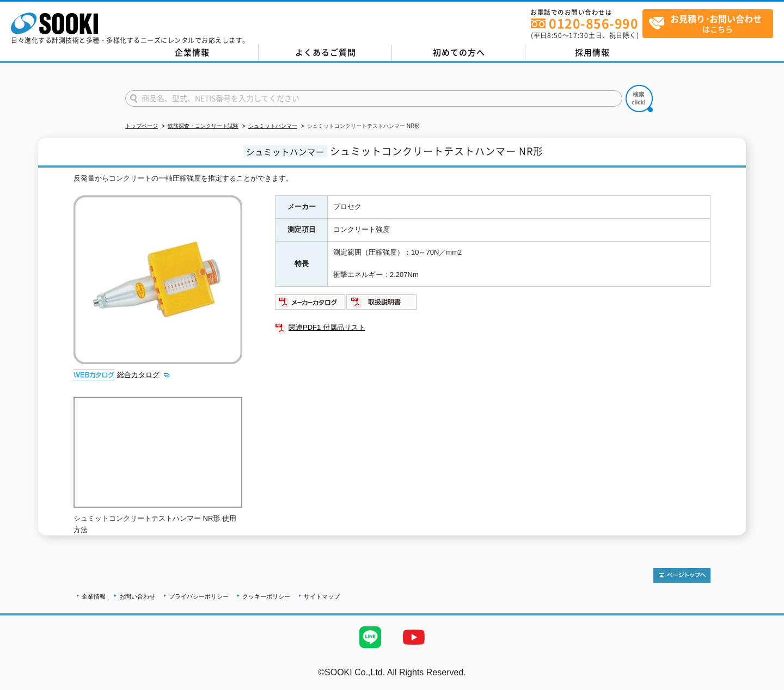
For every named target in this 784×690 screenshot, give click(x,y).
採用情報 (592, 52)
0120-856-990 (593, 23)
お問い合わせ (137, 596)
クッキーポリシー (266, 596)
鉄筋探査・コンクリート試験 (203, 126)
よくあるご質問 (326, 52)
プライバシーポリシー (199, 596)
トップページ (142, 126)
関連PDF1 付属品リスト (327, 327)
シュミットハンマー (273, 126)
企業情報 (192, 52)
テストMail (763, 684)
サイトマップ (322, 596)
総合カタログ (138, 375)
